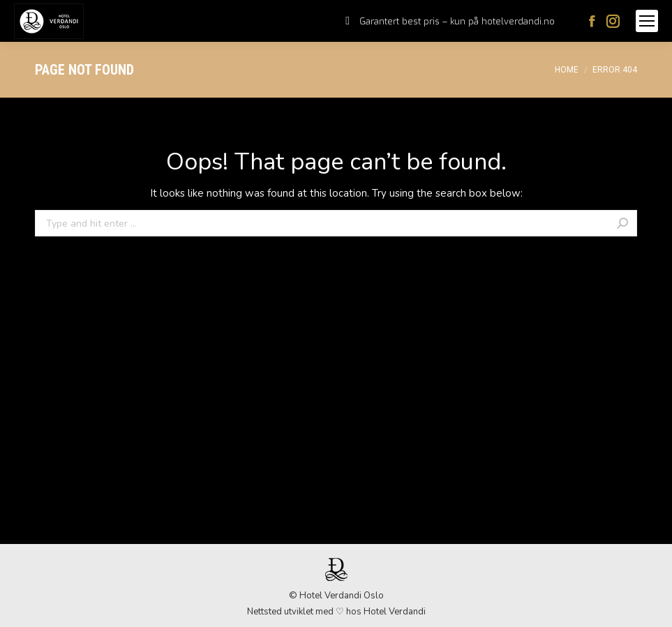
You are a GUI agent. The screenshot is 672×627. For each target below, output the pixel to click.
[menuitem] (450, 21)
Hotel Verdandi (395, 612)
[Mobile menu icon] (647, 21)
